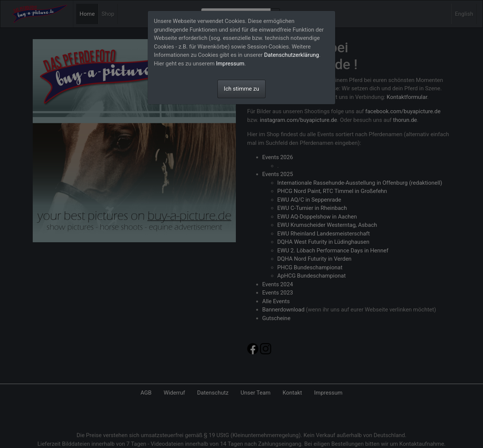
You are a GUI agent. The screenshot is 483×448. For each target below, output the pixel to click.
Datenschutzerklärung (292, 55)
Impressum (230, 64)
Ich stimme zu (241, 89)
